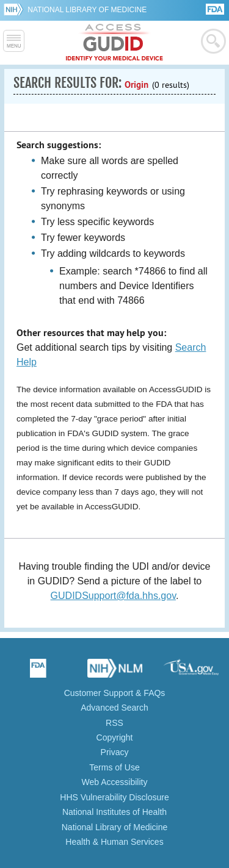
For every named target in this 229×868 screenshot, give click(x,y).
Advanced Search (114, 708)
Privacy (115, 752)
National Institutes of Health (114, 812)
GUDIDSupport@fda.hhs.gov (113, 596)
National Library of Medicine (87, 10)
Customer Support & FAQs (115, 693)
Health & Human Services (114, 842)
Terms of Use (114, 767)
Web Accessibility (115, 782)
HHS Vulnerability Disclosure (114, 797)
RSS (114, 723)
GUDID (114, 43)
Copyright (115, 737)
